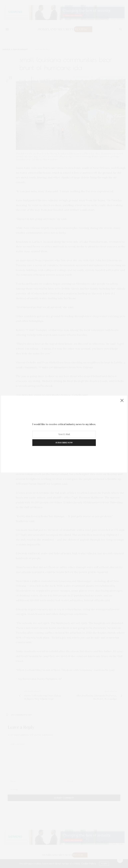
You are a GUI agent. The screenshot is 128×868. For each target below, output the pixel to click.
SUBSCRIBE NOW (64, 443)
